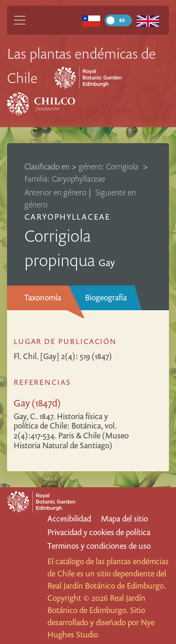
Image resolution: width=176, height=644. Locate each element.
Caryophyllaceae (67, 217)
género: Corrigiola (110, 166)
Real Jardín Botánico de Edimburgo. (107, 586)
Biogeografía (106, 297)
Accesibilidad (69, 518)
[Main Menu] (20, 20)
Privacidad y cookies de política (99, 532)
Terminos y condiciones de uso (99, 546)
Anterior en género (55, 192)
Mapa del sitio (124, 518)
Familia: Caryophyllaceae (65, 179)
